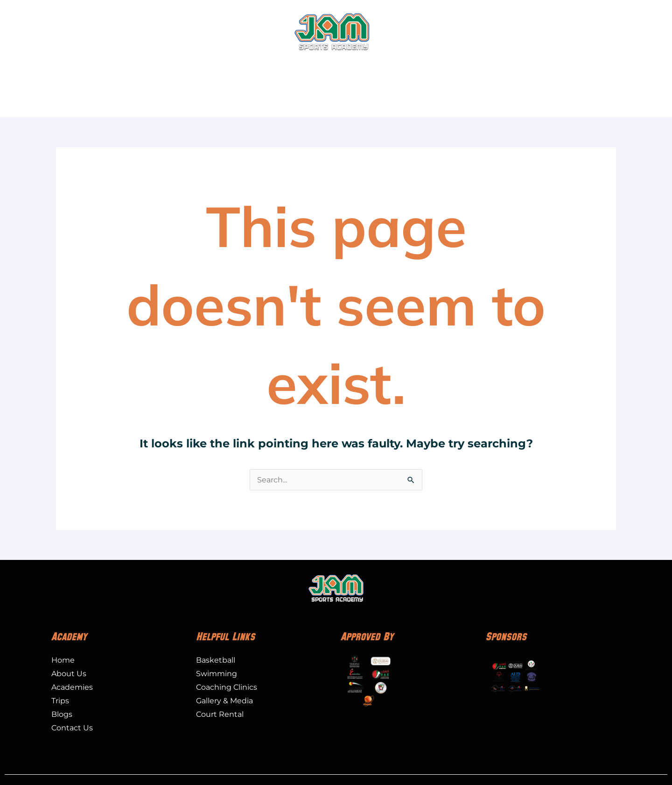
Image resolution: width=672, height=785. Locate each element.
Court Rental (493, 68)
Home (36, 68)
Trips (366, 68)
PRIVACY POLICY (369, 767)
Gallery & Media (561, 68)
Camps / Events (314, 68)
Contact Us (625, 68)
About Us (77, 68)
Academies (136, 68)
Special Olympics (423, 68)
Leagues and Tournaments (225, 68)
